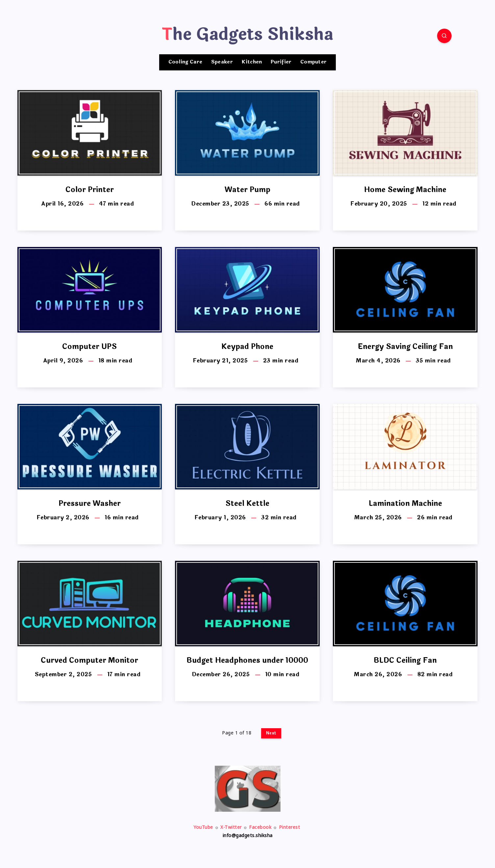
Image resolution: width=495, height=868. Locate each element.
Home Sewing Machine (405, 190)
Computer (313, 62)
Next (271, 733)
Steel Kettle (247, 504)
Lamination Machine (405, 504)
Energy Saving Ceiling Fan (405, 347)
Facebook (260, 828)
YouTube (203, 828)
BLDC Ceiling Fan (405, 660)
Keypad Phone (247, 347)
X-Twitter (231, 828)
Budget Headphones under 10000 (247, 660)
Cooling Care (186, 62)
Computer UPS (89, 347)
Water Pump (247, 190)
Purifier (281, 62)
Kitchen (252, 62)
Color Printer (90, 190)
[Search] (444, 36)
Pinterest (290, 828)
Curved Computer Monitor (89, 660)
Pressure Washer (90, 504)
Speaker (222, 62)
